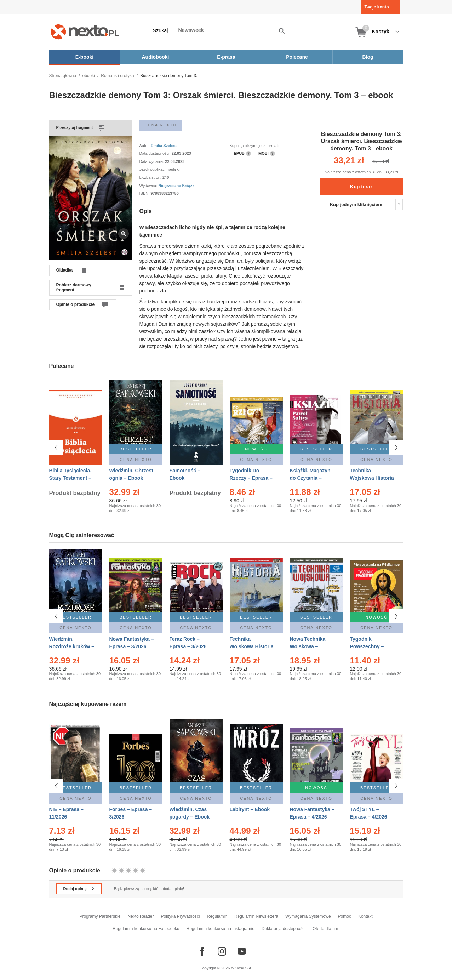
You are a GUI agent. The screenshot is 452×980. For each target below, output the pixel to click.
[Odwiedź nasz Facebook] (202, 951)
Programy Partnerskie (100, 916)
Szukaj (161, 30)
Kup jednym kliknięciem (356, 204)
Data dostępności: (156, 153)
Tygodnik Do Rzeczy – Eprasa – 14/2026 (251, 478)
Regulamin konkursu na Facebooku (146, 929)
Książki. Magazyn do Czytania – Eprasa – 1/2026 (310, 478)
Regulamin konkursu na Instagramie (221, 929)
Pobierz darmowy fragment (74, 287)
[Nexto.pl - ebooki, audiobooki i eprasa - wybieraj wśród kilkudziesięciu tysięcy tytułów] (85, 32)
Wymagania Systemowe (308, 916)
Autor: (145, 146)
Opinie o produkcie (76, 304)
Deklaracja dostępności (284, 929)
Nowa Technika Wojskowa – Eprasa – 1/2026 (308, 646)
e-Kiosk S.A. (242, 968)
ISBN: (145, 193)
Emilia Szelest (164, 146)
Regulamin (217, 916)
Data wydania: (152, 161)
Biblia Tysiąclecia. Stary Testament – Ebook (70, 478)
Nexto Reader (141, 916)
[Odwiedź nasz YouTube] (242, 951)
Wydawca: (149, 186)
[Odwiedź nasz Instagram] (222, 951)
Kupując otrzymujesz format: (254, 146)
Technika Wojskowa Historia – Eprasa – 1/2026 (252, 646)
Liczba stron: (151, 177)
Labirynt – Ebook (250, 809)
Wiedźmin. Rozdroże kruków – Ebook (72, 646)
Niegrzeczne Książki (177, 186)
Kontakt (365, 916)
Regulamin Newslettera (256, 916)
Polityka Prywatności (180, 916)
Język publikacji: (154, 169)
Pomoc (345, 916)
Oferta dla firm (326, 929)
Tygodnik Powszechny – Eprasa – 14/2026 (370, 646)
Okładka (65, 270)
